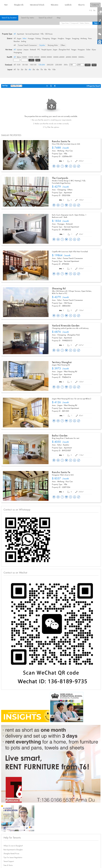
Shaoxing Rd (59, 289)
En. (95, 11)
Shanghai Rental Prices (11, 854)
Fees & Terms (8, 865)
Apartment (20, 34)
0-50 (19, 65)
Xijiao (94, 50)
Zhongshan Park (64, 50)
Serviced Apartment (32, 34)
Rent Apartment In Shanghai (13, 850)
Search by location (9, 18)
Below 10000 (22, 57)
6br (38, 70)
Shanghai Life (19, 5)
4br (30, 70)
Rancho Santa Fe (61, 141)
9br (49, 70)
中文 (91, 11)
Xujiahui (42, 45)
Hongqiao (81, 50)
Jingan (19, 39)
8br (46, 70)
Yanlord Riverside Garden (66, 326)
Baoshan (17, 41)
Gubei (88, 50)
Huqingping (18, 53)
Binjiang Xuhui (53, 45)
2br (22, 70)
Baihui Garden (60, 436)
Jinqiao (26, 50)
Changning (46, 39)
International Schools (37, 5)
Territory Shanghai (62, 362)
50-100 (25, 65)
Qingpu (54, 39)
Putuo (90, 39)
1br (18, 70)
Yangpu (68, 39)
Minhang (84, 39)
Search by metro (28, 18)
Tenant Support (9, 861)
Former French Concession (27, 45)
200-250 (50, 65)
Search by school (45, 18)
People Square (47, 50)
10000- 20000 (34, 57)
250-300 (59, 65)
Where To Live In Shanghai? (13, 846)
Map (59, 18)
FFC (39, 50)
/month (60, 148)
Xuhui (25, 39)
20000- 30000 (46, 57)
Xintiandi (33, 50)
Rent (6, 5)
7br (42, 70)
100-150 (33, 65)
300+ (66, 65)
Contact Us (95, 5)
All (15, 34)
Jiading (24, 41)
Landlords (68, 5)
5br (34, 70)
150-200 (42, 65)
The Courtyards (60, 178)
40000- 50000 (71, 57)
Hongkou (61, 39)
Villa (42, 34)
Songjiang (76, 39)
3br (26, 70)
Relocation (55, 5)
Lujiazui (20, 50)
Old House (49, 34)
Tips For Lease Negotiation (13, 858)
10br (54, 70)
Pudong (38, 39)
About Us (81, 5)
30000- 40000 (59, 57)
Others (63, 45)
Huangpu (31, 39)
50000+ (81, 57)
